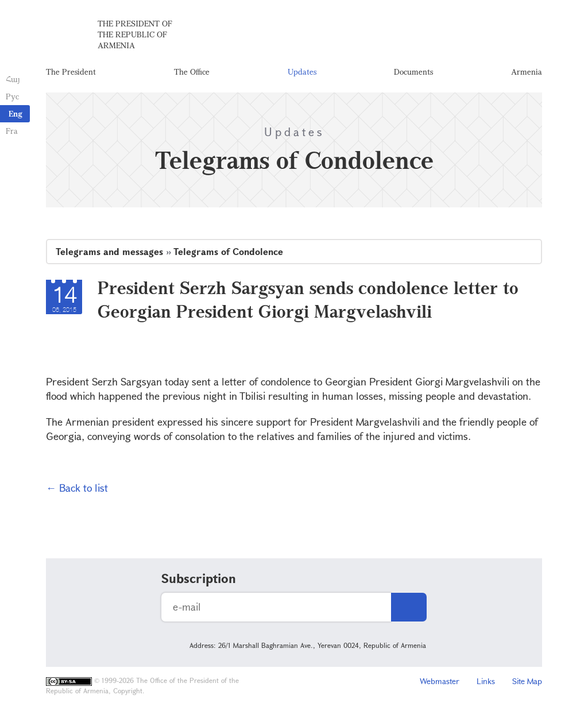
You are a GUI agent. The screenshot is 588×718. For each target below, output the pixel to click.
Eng (16, 113)
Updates (302, 72)
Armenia (527, 72)
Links (486, 681)
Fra (12, 131)
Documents (413, 72)
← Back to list (77, 488)
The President (71, 72)
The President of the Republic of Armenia (135, 34)
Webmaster (440, 681)
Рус (12, 96)
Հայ (13, 79)
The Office (192, 72)
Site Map (527, 681)
